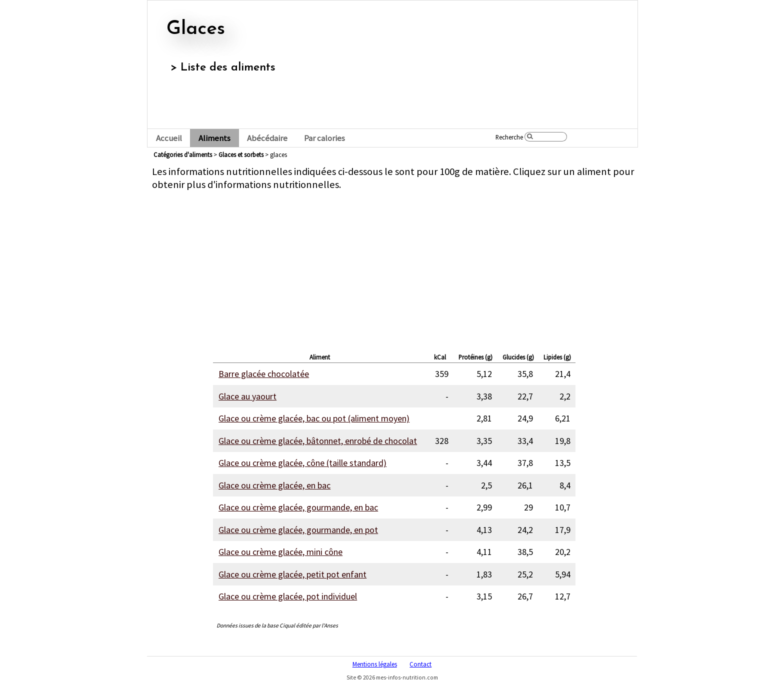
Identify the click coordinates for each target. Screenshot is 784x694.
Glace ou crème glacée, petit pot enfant (292, 574)
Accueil (169, 138)
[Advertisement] (394, 269)
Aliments (214, 138)
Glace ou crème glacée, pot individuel (288, 596)
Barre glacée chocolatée (264, 374)
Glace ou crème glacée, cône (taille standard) (302, 463)
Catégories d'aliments (183, 154)
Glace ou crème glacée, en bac (274, 485)
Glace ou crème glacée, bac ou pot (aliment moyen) (314, 418)
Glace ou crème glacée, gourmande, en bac (298, 507)
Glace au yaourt (247, 396)
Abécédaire (267, 138)
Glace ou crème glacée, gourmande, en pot (298, 530)
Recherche (509, 137)
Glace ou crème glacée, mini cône (280, 552)
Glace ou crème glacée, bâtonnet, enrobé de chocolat (318, 441)
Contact (420, 664)
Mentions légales (375, 664)
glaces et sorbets (241, 154)
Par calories (324, 138)
